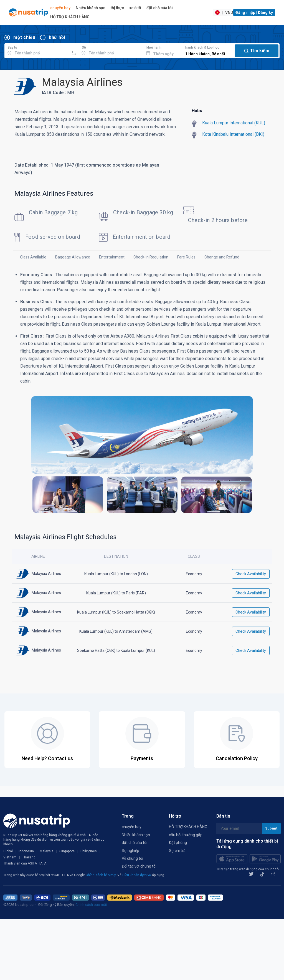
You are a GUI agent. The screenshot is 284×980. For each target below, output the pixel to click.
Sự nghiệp (130, 851)
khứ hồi (57, 37)
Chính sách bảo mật (102, 875)
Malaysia (47, 851)
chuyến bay (60, 8)
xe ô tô (135, 8)
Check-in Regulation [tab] (151, 257)
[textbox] (37, 50)
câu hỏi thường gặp (186, 835)
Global (8, 851)
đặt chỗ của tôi (160, 8)
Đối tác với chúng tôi (139, 866)
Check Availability (251, 574)
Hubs (197, 111)
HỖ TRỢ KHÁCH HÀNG (70, 17)
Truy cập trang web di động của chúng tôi (248, 869)
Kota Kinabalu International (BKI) (233, 134)
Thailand (29, 857)
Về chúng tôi (132, 858)
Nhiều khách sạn (91, 8)
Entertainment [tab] (112, 257)
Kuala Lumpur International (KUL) (234, 123)
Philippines (89, 851)
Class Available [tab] (33, 257)
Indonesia (26, 851)
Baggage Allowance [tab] (73, 257)
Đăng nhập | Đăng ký (254, 12)
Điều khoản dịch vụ (137, 875)
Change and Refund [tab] (222, 257)
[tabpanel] (142, 395)
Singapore (67, 851)
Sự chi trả (177, 851)
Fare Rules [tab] (186, 257)
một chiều (24, 37)
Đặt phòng (178, 843)
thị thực (117, 8)
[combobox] (37, 50)
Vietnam (10, 857)
